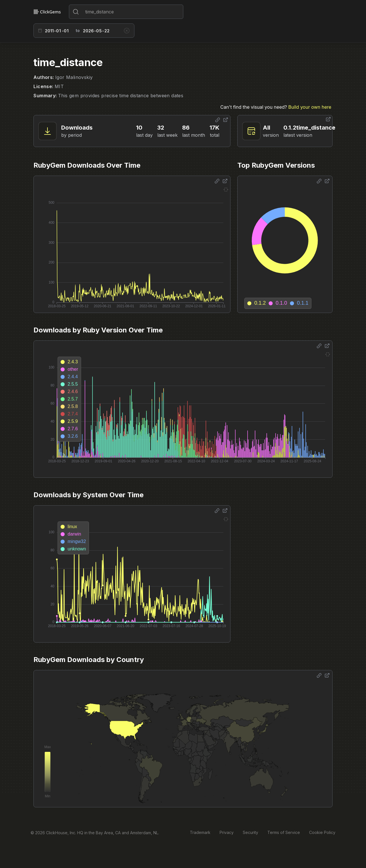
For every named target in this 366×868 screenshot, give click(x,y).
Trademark (200, 832)
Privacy (227, 832)
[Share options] (218, 120)
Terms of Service (284, 832)
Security (250, 832)
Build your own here (310, 107)
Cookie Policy (322, 832)
